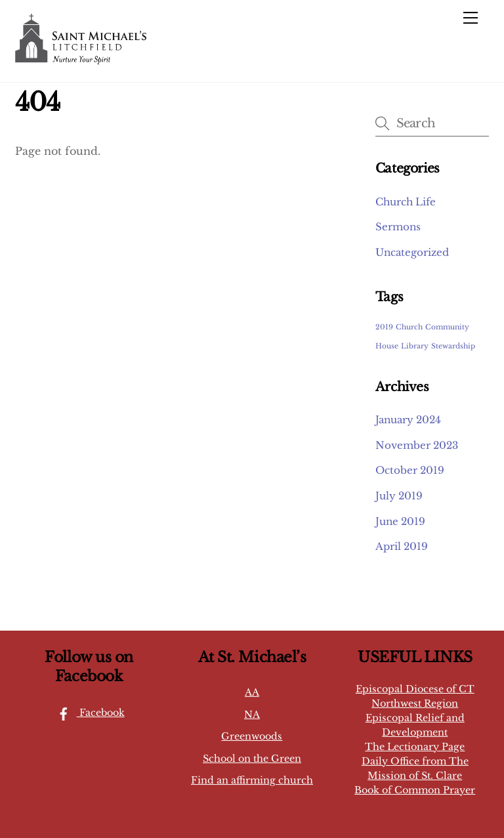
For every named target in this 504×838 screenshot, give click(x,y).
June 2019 (400, 521)
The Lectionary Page (415, 747)
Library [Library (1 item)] (415, 346)
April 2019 (402, 546)
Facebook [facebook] (88, 713)
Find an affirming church (252, 780)
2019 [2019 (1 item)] (384, 327)
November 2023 (417, 445)
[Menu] (471, 18)
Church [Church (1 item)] (409, 327)
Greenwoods (252, 736)
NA (252, 715)
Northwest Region (415, 703)
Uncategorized (412, 252)
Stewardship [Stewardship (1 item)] (453, 346)
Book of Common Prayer (415, 790)
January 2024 (408, 420)
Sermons (398, 227)
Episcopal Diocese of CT (415, 689)
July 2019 (399, 496)
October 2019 (410, 470)
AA (252, 692)
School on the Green (252, 759)
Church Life (406, 202)
